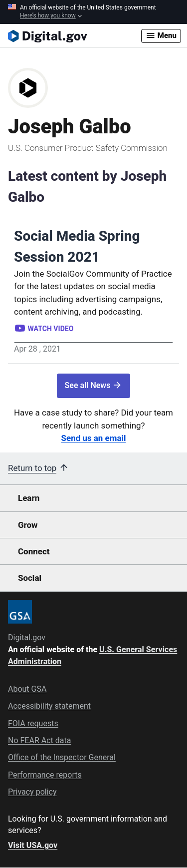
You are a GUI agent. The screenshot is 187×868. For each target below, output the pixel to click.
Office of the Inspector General (62, 757)
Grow (28, 525)
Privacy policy (32, 792)
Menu (161, 35)
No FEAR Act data (39, 740)
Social (30, 578)
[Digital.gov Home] (75, 36)
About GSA (27, 689)
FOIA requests (33, 723)
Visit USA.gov (33, 845)
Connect (34, 551)
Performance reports (45, 775)
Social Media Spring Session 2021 (77, 246)
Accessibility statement (49, 706)
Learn (29, 498)
